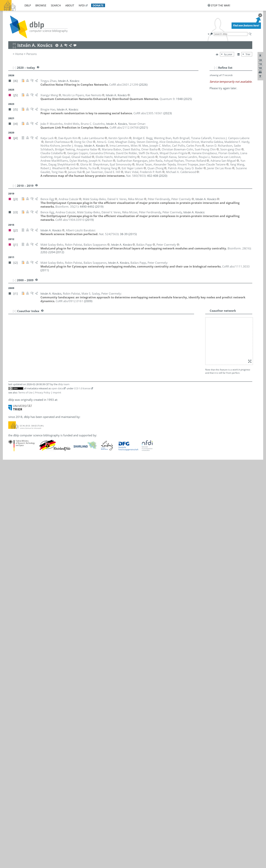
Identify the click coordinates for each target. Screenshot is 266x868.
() (136, 176)
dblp (28, 5)
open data (57, 339)
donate (98, 5)
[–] (227, 68)
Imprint (57, 343)
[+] (15, 311)
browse (41, 5)
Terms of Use (25, 343)
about (70, 5)
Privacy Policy (43, 343)
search (56, 5)
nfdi (82, 5)
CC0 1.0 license (82, 339)
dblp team (64, 335)
